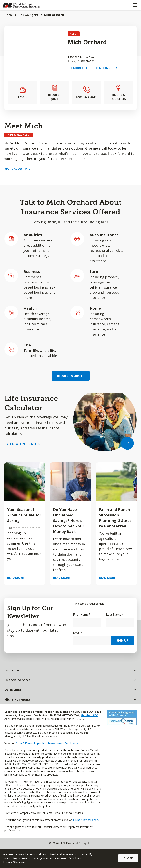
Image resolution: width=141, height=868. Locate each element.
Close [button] (128, 858)
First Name (82, 615)
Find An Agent (28, 15)
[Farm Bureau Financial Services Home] (22, 5)
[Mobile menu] (135, 5)
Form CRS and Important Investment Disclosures (48, 743)
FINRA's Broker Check (86, 820)
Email (78, 633)
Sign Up (122, 640)
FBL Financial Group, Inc (77, 843)
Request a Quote (71, 376)
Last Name (115, 615)
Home (9, 15)
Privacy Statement (15, 862)
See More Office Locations (90, 68)
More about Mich (19, 169)
